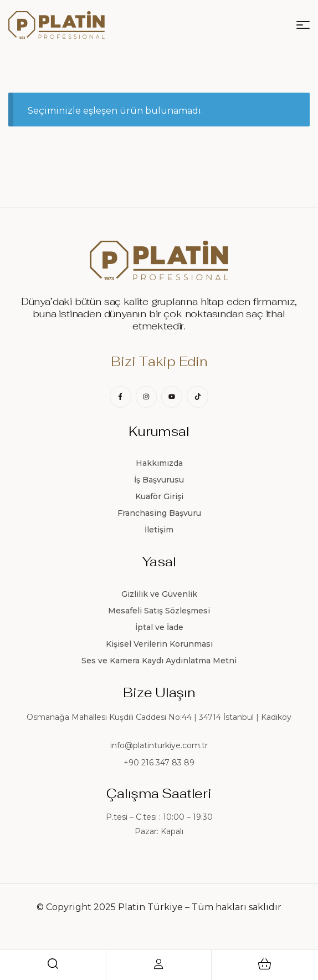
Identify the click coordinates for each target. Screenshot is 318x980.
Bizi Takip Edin (159, 361)
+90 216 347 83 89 (159, 763)
